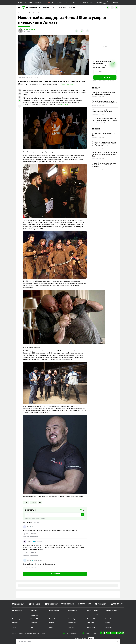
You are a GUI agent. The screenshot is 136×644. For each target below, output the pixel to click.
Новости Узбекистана (111, 619)
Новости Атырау (110, 614)
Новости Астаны (73, 611)
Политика (71, 627)
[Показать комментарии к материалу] (20, 106)
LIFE (25, 3)
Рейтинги (72, 8)
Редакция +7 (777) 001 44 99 (103, 3)
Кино (40, 502)
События (52, 622)
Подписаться (105, 77)
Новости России (54, 619)
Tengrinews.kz (67, 84)
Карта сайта (34, 611)
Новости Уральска (54, 614)
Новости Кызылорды (93, 614)
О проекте (15, 633)
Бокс (32, 627)
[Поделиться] (88, 31)
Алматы (34, 502)
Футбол (108, 622)
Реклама (116, 3)
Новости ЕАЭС (91, 619)
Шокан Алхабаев (30, 29)
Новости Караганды (111, 611)
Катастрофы (90, 622)
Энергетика (15, 622)
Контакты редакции (26, 633)
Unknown (30, 542)
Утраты (26, 502)
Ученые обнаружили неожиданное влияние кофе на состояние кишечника (104, 165)
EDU (66, 3)
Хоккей (51, 627)
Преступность (34, 622)
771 (28, 527)
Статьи (53, 8)
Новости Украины (73, 619)
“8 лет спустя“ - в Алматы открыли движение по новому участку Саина (104, 119)
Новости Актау (16, 619)
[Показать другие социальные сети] (20, 101)
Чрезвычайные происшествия (72, 623)
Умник (29, 560)
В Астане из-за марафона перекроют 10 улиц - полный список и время (105, 111)
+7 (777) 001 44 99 (71, 633)
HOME (45, 3)
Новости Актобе (16, 614)
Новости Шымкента (92, 611)
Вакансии (36, 633)
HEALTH (38, 3)
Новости (46, 8)
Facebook (65, 104)
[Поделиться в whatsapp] (20, 91)
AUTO (53, 3)
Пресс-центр (109, 627)
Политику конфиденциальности (104, 81)
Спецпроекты (62, 8)
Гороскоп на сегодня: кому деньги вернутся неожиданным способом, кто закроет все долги (104, 144)
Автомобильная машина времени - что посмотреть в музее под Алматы (105, 102)
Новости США (35, 619)
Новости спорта (91, 627)
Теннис (14, 627)
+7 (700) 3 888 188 (90, 633)
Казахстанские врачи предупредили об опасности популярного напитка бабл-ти (105, 154)
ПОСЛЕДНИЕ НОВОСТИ (24, 641)
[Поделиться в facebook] (20, 97)
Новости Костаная (73, 614)
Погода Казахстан (17, 611)
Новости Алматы (54, 611)
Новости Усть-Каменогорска (34, 615)
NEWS (20, 3)
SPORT (31, 3)
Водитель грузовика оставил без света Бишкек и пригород (103, 93)
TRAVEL (60, 3)
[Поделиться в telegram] (20, 94)
